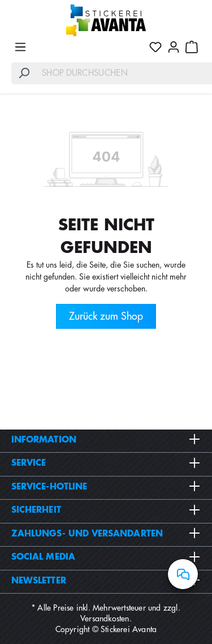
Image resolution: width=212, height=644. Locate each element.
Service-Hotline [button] (106, 487)
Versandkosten (105, 619)
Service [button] (106, 463)
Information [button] (106, 440)
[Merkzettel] (155, 47)
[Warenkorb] (192, 47)
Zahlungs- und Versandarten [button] (106, 534)
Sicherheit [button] (106, 510)
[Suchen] (24, 73)
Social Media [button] (106, 557)
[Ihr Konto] (174, 47)
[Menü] (20, 47)
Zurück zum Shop (106, 316)
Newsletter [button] (106, 581)
